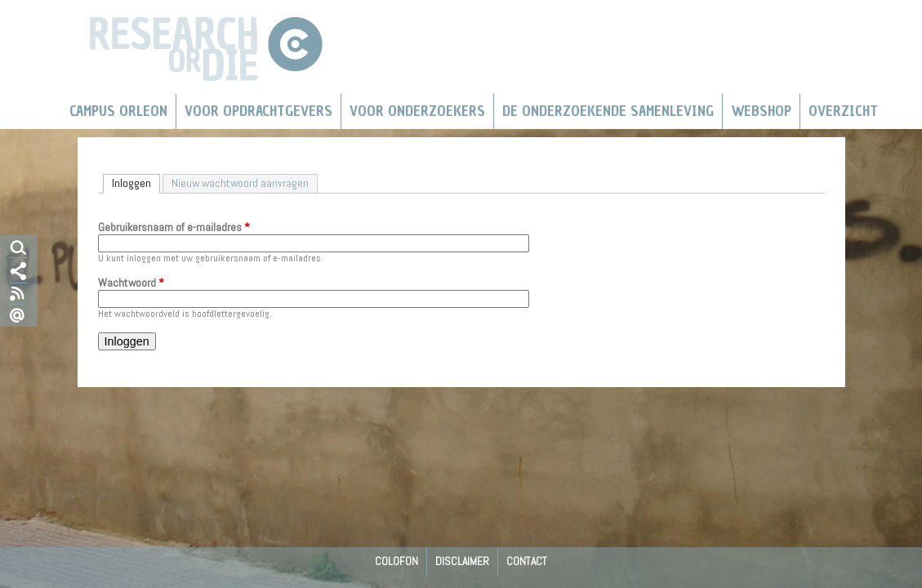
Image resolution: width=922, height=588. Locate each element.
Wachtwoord (131, 283)
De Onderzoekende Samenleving (608, 111)
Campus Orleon (118, 111)
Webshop (761, 111)
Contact (527, 561)
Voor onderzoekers (417, 111)
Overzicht (843, 111)
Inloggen (136, 183)
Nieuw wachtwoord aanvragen (240, 183)
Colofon (396, 561)
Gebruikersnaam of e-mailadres (174, 228)
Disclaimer (462, 561)
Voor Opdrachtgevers (258, 111)
